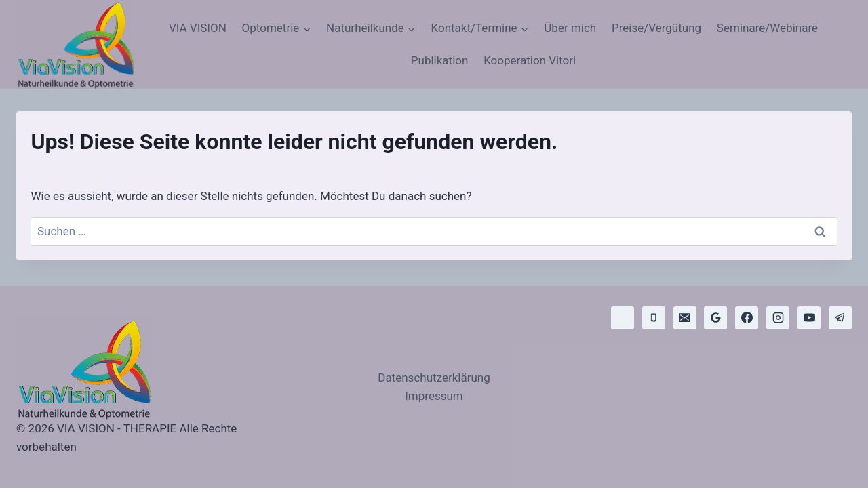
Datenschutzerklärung (434, 378)
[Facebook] (747, 318)
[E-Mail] (685, 318)
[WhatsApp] (623, 318)
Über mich (570, 28)
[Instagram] (778, 318)
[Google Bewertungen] (715, 318)
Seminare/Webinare (767, 28)
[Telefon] (654, 318)
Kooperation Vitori (530, 60)
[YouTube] (809, 318)
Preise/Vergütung (656, 28)
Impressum (434, 396)
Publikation (440, 60)
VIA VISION (198, 28)
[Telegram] (840, 318)
